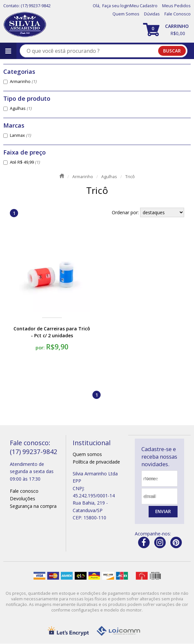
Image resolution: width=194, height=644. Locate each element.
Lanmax (20, 135)
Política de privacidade (96, 462)
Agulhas (21, 108)
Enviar (163, 512)
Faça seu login (116, 6)
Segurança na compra (33, 506)
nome (151, 478)
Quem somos (87, 454)
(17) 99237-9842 (36, 6)
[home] (25, 25)
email (150, 496)
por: (41, 347)
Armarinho (23, 82)
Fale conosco (24, 491)
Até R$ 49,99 (25, 162)
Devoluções (23, 499)
